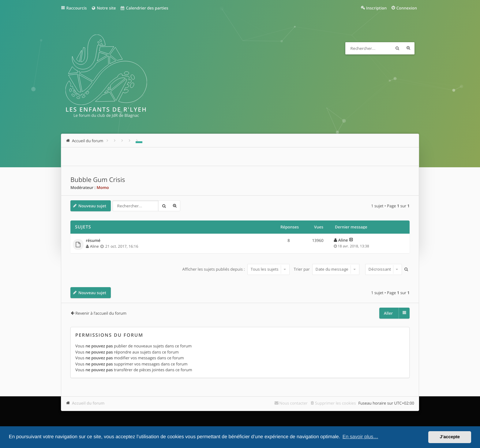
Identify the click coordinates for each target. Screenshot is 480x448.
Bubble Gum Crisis (98, 180)
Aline (94, 246)
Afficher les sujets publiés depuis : (236, 269)
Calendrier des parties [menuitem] (144, 8)
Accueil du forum (88, 403)
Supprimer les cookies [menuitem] (335, 403)
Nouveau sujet (92, 206)
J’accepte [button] (450, 437)
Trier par (327, 269)
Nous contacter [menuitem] (293, 403)
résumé (93, 241)
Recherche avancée (408, 48)
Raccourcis (77, 8)
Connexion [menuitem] (407, 8)
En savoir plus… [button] (360, 437)
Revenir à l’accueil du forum (101, 313)
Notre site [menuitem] (103, 8)
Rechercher (397, 48)
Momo (103, 187)
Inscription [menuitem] (376, 8)
